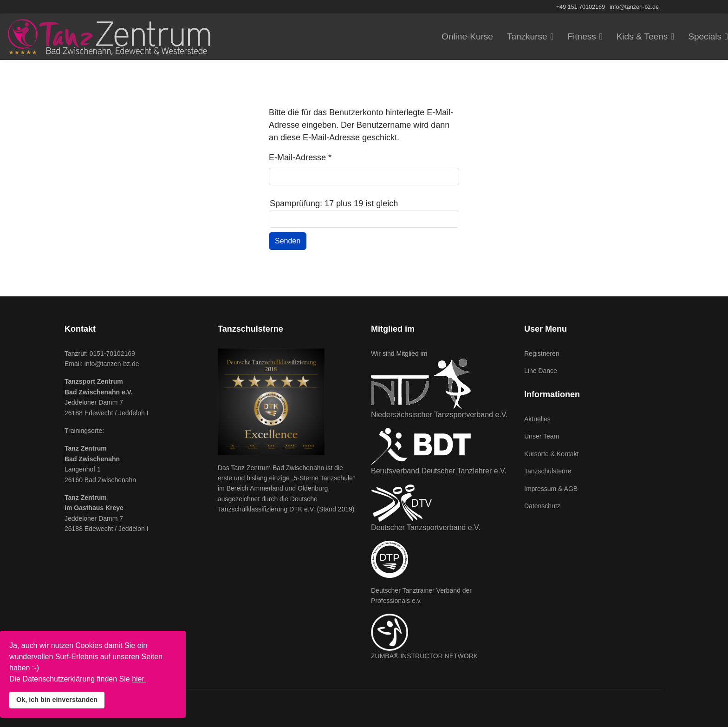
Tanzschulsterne (548, 471)
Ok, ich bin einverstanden (57, 700)
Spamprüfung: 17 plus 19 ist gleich (334, 203)
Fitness (582, 36)
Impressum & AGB (551, 489)
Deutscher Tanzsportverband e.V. (426, 527)
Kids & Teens (642, 36)
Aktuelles (537, 419)
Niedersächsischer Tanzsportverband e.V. (439, 415)
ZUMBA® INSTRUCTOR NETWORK (424, 656)
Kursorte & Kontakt (552, 454)
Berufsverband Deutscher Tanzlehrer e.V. (439, 471)
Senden (288, 241)
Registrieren (542, 354)
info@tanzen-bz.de (634, 7)
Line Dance (541, 371)
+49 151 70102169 (581, 7)
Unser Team (542, 436)
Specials (705, 36)
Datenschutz (542, 506)
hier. (139, 679)
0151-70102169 (112, 354)
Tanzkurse (527, 36)
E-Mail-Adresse (300, 157)
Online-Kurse (467, 36)
